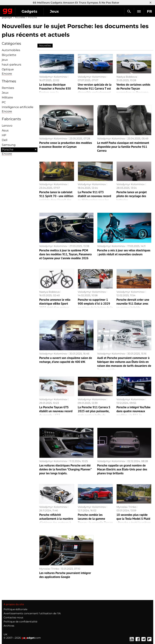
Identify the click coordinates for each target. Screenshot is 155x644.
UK (5, 634)
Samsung (9, 145)
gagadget (7, 17)
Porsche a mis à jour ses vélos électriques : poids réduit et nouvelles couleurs (124, 252)
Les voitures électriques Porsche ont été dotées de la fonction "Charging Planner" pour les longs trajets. (65, 469)
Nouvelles (20, 17)
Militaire (7, 97)
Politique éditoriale (15, 609)
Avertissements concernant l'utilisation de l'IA (32, 613)
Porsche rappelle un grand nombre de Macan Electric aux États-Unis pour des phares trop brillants (122, 469)
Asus (5, 130)
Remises (8, 88)
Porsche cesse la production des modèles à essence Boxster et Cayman (66, 145)
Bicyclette (9, 55)
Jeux (54, 11)
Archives (9, 626)
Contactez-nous (13, 617)
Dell (5, 140)
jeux (5, 60)
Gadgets (29, 11)
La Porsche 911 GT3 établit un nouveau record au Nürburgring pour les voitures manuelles (94, 198)
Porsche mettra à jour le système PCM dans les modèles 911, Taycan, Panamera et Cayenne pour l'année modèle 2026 (65, 254)
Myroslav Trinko (126, 507)
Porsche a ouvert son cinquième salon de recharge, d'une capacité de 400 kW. (66, 360)
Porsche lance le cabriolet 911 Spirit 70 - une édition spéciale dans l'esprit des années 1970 (56, 198)
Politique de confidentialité (20, 622)
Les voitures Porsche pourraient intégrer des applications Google (65, 575)
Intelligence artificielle (18, 107)
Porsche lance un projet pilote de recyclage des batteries (132, 196)
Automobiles (11, 50)
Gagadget (8, 11)
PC (4, 102)
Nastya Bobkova (127, 77)
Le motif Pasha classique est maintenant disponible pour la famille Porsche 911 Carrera (123, 147)
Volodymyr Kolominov (53, 77)
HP (4, 135)
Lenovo (7, 126)
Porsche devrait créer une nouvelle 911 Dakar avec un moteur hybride (133, 304)
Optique (8, 69)
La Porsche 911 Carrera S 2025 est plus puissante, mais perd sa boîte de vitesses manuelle (94, 413)
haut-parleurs (12, 65)
